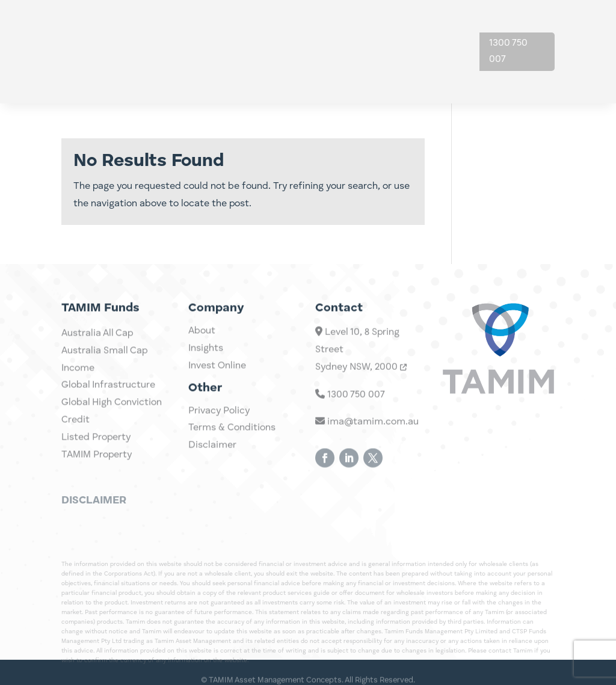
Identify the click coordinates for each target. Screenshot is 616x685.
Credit (75, 445)
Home (244, 29)
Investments (300, 29)
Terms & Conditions (232, 438)
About (426, 29)
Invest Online (217, 375)
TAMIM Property (97, 480)
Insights (371, 29)
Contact (431, 75)
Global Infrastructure (108, 411)
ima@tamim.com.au (367, 441)
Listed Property (96, 462)
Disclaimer (212, 455)
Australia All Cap (97, 358)
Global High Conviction (112, 428)
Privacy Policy (219, 420)
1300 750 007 (508, 51)
